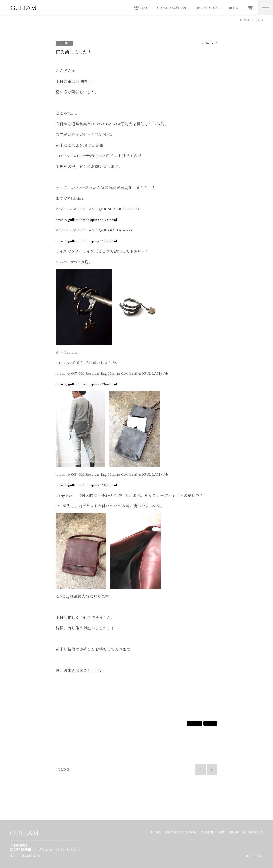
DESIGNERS (253, 832)
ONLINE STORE (207, 8)
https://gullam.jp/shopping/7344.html (86, 384)
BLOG (233, 8)
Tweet (210, 723)
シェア (195, 723)
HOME (245, 20)
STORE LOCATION (171, 8)
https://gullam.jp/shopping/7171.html (86, 241)
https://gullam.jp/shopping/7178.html (86, 219)
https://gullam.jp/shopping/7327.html (86, 485)
